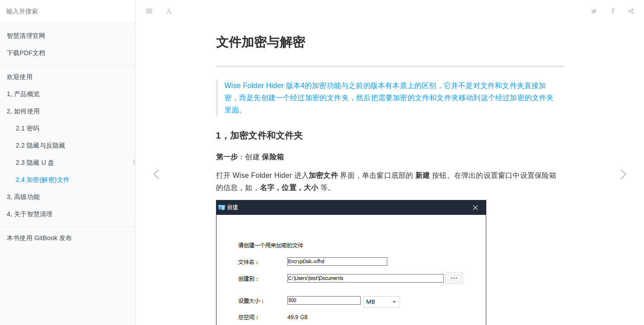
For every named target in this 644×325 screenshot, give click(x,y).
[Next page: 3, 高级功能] (624, 174)
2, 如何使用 (23, 111)
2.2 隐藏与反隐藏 (40, 145)
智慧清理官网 (26, 36)
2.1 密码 (28, 128)
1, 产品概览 (23, 94)
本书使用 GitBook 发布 (40, 238)
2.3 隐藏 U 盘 (35, 162)
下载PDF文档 (26, 53)
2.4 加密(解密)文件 (43, 180)
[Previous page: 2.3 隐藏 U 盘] (156, 174)
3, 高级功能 (23, 197)
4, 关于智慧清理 (30, 214)
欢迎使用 (20, 77)
